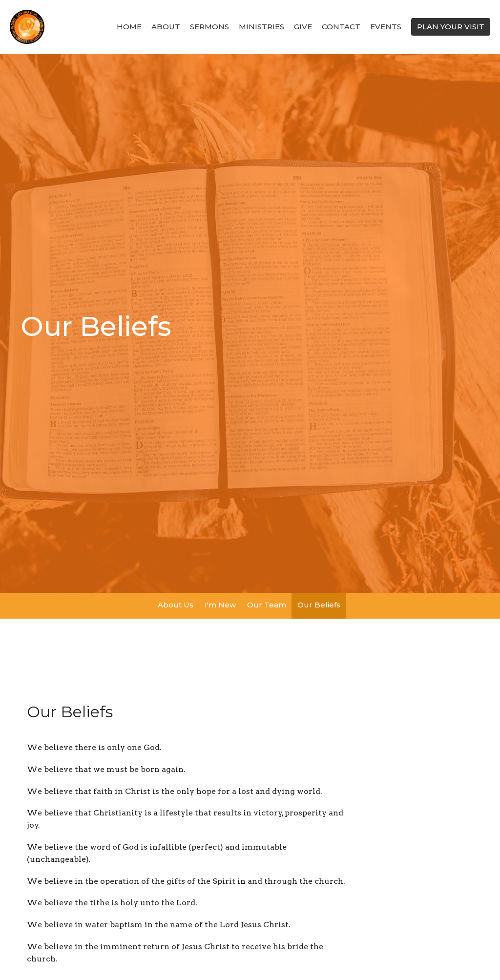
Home (129, 27)
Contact (341, 27)
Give (303, 27)
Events (386, 27)
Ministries (261, 27)
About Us (176, 605)
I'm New (220, 605)
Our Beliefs (319, 605)
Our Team (267, 605)
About (166, 27)
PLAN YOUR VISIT (451, 27)
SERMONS (209, 27)
